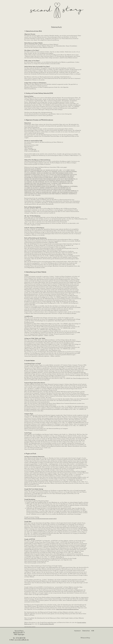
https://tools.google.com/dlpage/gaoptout (67, 609)
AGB (93, 631)
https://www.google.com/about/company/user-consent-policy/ (40, 519)
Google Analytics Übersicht (47, 624)
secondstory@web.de (34, 151)
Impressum (77, 631)
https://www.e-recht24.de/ (31, 627)
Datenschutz (86, 631)
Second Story (19, 631)
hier (59, 597)
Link (31, 614)
